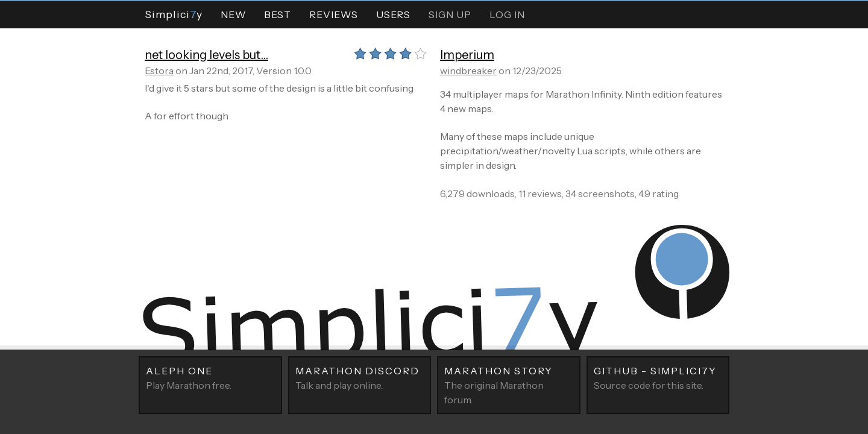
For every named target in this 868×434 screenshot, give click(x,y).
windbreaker (468, 71)
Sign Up (450, 14)
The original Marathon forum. (509, 385)
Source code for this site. (658, 377)
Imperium (467, 55)
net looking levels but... (206, 55)
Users (393, 14)
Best (278, 14)
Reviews (334, 14)
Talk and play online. (360, 377)
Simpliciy (174, 14)
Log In (507, 14)
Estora (159, 71)
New (233, 14)
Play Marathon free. (210, 377)
